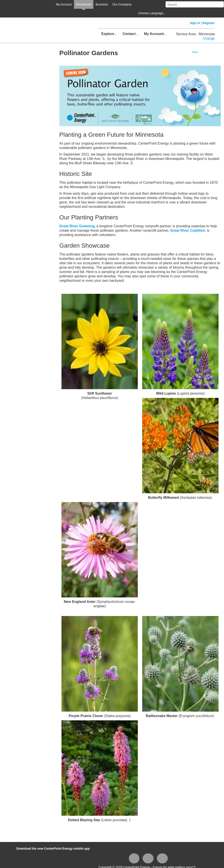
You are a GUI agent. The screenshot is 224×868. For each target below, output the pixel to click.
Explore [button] (109, 34)
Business (102, 4)
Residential (84, 4)
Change (209, 38)
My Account (64, 4)
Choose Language (151, 13)
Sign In (195, 23)
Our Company (122, 4)
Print (195, 52)
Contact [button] (130, 34)
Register (209, 23)
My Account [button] (155, 34)
